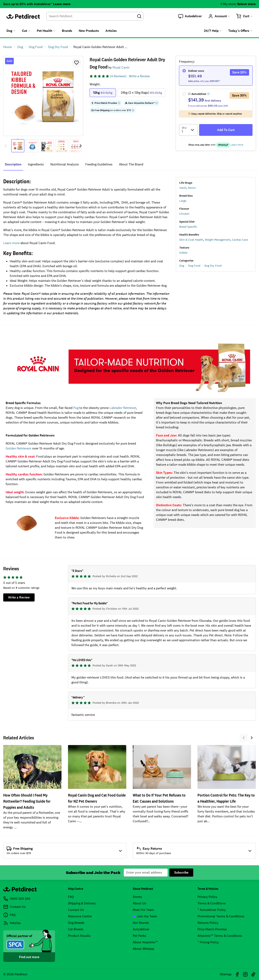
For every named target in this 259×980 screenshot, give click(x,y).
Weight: (95, 84)
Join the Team (145, 916)
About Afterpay (144, 949)
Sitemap (226, 974)
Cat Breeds (76, 929)
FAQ (71, 897)
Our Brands (141, 923)
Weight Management (218, 240)
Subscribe (181, 872)
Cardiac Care (240, 240)
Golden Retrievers (19, 448)
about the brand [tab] (131, 164)
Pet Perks (139, 936)
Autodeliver (141, 929)
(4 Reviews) (118, 76)
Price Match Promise (212, 929)
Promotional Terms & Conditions (221, 916)
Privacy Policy (207, 897)
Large (183, 201)
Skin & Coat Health (191, 240)
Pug (76, 408)
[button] (190, 16)
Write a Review (139, 76)
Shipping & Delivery (82, 903)
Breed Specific (188, 227)
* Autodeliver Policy (212, 910)
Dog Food (194, 266)
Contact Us (76, 910)
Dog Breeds (76, 923)
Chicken (184, 214)
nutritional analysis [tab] (65, 164)
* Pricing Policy (208, 942)
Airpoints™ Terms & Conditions (220, 936)
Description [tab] (13, 164)
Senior (192, 188)
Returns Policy (208, 923)
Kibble (183, 253)
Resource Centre (80, 916)
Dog (182, 266)
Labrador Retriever (123, 408)
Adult (183, 188)
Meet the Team (143, 910)
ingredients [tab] (36, 164)
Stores (137, 897)
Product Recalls (79, 936)
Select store (247, 4)
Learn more (62, 4)
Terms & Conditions (212, 903)
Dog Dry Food (213, 266)
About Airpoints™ (145, 942)
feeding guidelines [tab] (99, 164)
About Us (139, 903)
